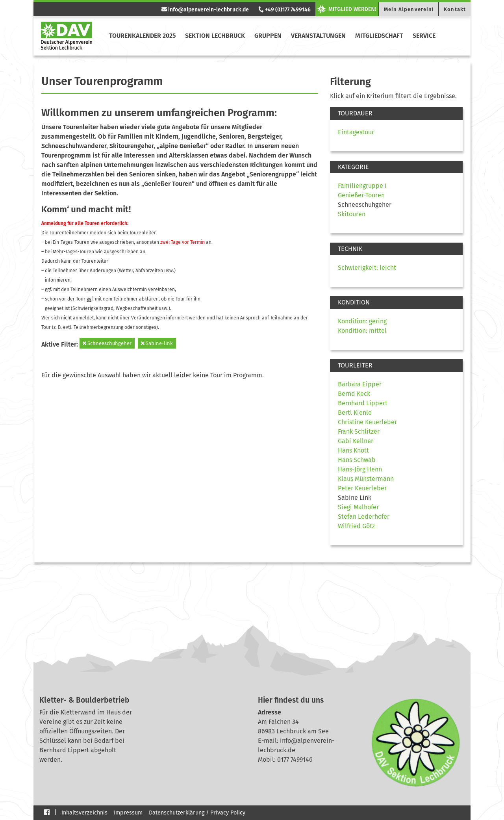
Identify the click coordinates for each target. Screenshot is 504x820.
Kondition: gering (362, 321)
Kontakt (455, 9)
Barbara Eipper (360, 384)
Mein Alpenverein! (409, 9)
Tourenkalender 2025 (142, 36)
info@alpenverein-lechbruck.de (205, 10)
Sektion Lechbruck (215, 36)
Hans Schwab (357, 460)
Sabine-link (157, 343)
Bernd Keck (354, 394)
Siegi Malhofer (358, 507)
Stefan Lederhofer (364, 517)
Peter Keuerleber (362, 488)
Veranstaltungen (318, 36)
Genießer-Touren (361, 195)
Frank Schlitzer (359, 431)
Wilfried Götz (356, 526)
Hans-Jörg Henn (360, 469)
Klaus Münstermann (366, 479)
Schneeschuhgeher (107, 343)
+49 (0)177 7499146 (284, 10)
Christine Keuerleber (367, 422)
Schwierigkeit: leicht (367, 268)
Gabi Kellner (356, 441)
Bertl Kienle (355, 413)
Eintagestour (356, 132)
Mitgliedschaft (379, 36)
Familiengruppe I (362, 186)
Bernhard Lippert (363, 403)
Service (424, 36)
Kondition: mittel (362, 331)
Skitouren (352, 214)
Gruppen (268, 36)
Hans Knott (353, 450)
